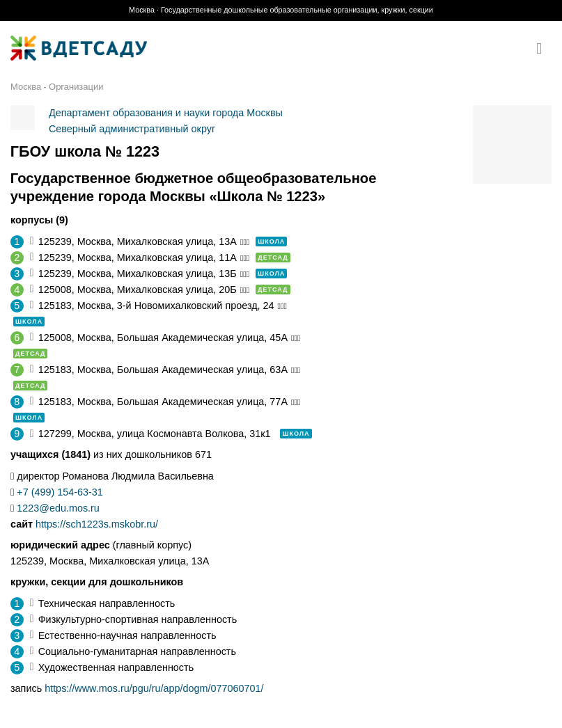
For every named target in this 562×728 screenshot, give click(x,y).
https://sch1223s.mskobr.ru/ (97, 524)
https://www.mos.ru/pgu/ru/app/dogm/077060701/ (154, 688)
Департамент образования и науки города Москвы (166, 113)
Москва (26, 87)
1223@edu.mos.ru (58, 508)
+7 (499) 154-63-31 (60, 492)
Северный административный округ (132, 129)
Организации (76, 87)
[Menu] (544, 49)
